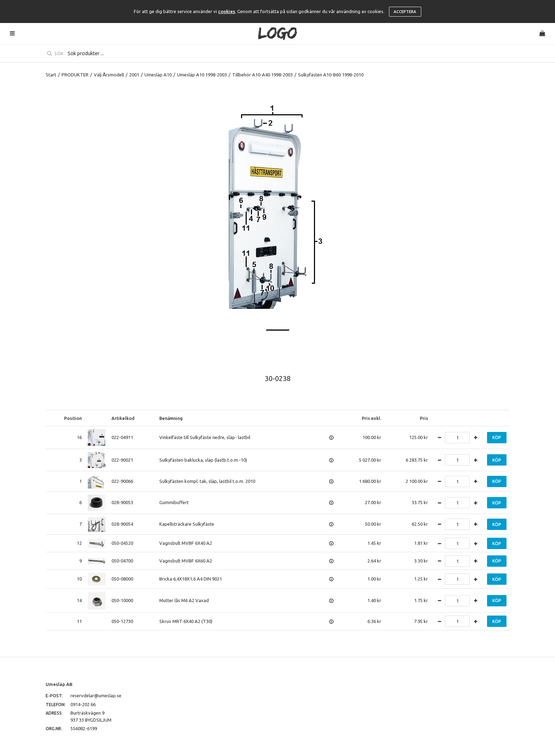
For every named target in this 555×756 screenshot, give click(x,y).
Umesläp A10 (158, 75)
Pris (424, 418)
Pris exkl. (371, 418)
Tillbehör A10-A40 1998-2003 (262, 75)
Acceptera (405, 12)
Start (51, 75)
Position (73, 418)
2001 (134, 75)
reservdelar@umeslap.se (96, 696)
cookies (227, 11)
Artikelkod (123, 418)
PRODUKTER (75, 75)
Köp (497, 437)
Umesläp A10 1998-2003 (202, 75)
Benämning (171, 418)
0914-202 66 (83, 704)
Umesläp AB (59, 684)
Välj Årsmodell (109, 75)
